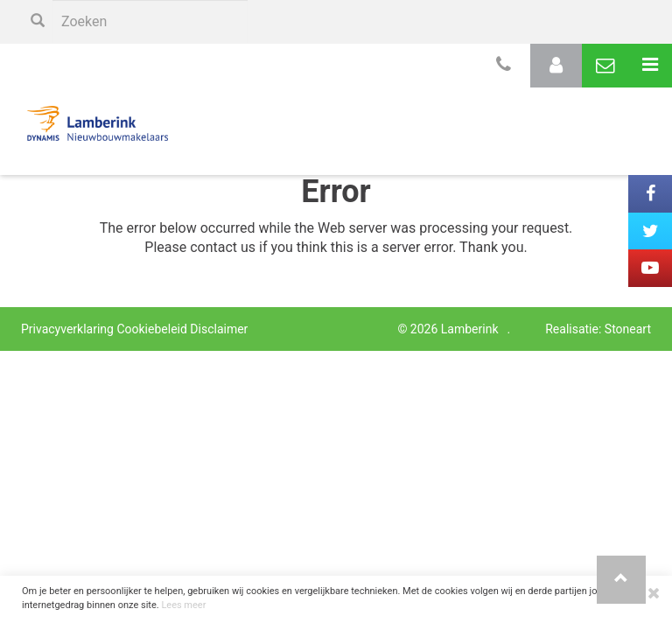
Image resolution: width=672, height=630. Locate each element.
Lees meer (183, 605)
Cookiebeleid (151, 329)
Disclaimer (219, 329)
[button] (621, 580)
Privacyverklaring (67, 329)
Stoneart (628, 329)
